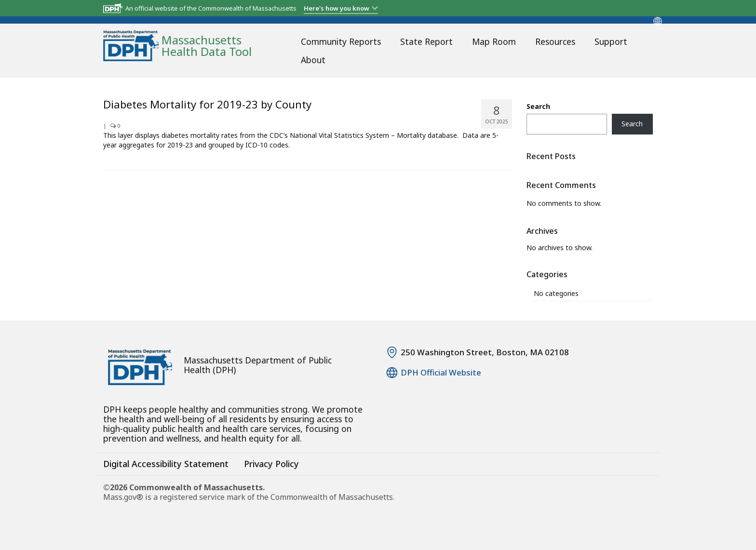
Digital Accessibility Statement (166, 464)
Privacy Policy (271, 464)
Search (538, 106)
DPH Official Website (441, 373)
